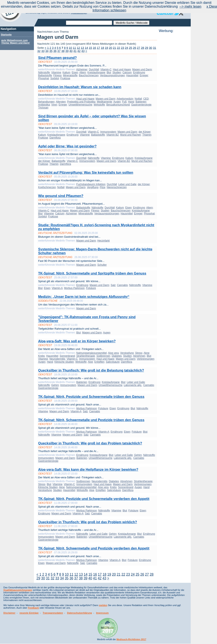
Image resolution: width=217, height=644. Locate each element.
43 (83, 51)
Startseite (6, 35)
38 (63, 51)
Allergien (61, 102)
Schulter (102, 265)
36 (55, 51)
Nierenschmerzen (117, 187)
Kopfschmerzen (47, 187)
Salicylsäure (113, 362)
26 (134, 48)
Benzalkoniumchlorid (118, 105)
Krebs (41, 356)
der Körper (145, 132)
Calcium (127, 72)
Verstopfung (127, 353)
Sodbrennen (103, 356)
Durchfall (94, 69)
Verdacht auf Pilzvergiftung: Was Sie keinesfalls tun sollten (86, 173)
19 (106, 48)
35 (51, 51)
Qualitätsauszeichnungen (18, 590)
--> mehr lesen (191, 6)
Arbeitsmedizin (125, 99)
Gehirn (55, 385)
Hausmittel (132, 75)
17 (98, 48)
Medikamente (104, 102)
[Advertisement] (174, 96)
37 (59, 51)
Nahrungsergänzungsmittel (91, 353)
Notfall (138, 99)
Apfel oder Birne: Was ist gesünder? (67, 146)
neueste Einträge (29, 613)
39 (67, 51)
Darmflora (55, 138)
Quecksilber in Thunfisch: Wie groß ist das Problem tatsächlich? (90, 443)
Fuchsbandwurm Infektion (91, 184)
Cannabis (122, 285)
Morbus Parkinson (74, 288)
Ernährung (139, 72)
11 (74, 48)
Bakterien (141, 102)
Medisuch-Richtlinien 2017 (131, 639)
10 (70, 48)
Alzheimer (82, 69)
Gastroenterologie (141, 105)
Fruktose (65, 78)
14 (86, 48)
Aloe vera (113, 353)
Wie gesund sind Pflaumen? (61, 196)
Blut (109, 72)
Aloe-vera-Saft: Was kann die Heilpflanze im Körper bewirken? (88, 470)
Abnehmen (139, 356)
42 (79, 51)
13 (82, 48)
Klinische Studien (64, 362)
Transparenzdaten (53, 613)
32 (39, 51)
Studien (117, 72)
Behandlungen (46, 102)
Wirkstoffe (99, 105)
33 (43, 51)
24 (126, 48)
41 (75, 51)
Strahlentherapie (86, 356)
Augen (117, 102)
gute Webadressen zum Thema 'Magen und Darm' (16, 42)
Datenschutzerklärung (79, 613)
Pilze (103, 187)
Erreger (144, 75)
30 (151, 48)
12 (78, 48)
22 (118, 48)
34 (47, 51)
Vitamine (56, 72)
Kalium (66, 72)
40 (71, 51)
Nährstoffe (44, 72)
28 (143, 48)
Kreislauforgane (96, 72)
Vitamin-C (106, 69)
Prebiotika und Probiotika (81, 102)
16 (94, 48)
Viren (54, 105)
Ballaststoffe (45, 75)
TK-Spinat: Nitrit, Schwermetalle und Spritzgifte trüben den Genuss (92, 273)
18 (102, 48)
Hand (131, 102)
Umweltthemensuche (80, 105)
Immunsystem (108, 132)
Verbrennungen (146, 359)
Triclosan (43, 108)
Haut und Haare (122, 69)
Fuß (124, 102)
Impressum (102, 613)
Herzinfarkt (103, 241)
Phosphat (44, 78)
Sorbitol (55, 78)
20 (111, 48)
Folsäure (91, 288)
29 (147, 48)
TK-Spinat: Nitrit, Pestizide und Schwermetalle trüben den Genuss (91, 397)
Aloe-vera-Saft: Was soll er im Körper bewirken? (77, 341)
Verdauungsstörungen (112, 75)
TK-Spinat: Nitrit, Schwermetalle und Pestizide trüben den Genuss (91, 420)
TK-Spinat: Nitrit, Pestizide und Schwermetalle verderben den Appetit (94, 499)
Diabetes (117, 356)
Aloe (90, 362)
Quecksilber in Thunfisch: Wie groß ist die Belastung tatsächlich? (91, 370)
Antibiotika (44, 105)
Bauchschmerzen (89, 75)
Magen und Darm (142, 69)
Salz (113, 285)
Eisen (75, 72)
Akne (147, 353)
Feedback (33, 608)
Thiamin (147, 135)
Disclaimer (9, 613)
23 (122, 48)
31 (155, 48)
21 (115, 48)
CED (146, 99)
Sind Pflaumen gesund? (57, 58)
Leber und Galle (127, 184)
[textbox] (89, 23)
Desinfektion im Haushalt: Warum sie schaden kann (80, 87)
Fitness (58, 75)
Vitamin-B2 (113, 135)
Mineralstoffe (70, 75)
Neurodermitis (57, 359)
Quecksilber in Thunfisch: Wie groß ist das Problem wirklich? (88, 522)
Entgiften (99, 362)
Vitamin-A (57, 288)
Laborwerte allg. (133, 385)
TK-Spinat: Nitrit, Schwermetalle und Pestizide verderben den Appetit (94, 548)
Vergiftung (93, 187)
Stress (139, 353)
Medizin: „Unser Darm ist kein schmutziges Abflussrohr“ (84, 297)
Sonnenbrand (67, 356)
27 (138, 48)
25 (130, 48)
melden (103, 605)
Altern (83, 72)
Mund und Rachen (131, 135)
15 (90, 48)
